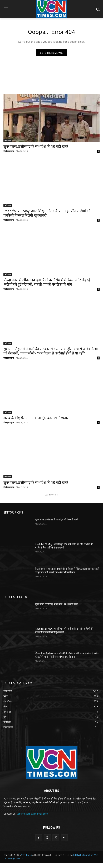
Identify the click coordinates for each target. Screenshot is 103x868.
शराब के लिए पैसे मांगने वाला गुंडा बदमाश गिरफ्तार (36, 418)
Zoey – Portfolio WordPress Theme (63, 867)
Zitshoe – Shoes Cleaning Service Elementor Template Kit (42, 867)
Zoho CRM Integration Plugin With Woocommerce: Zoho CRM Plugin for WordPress (70, 867)
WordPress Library (18, 867)
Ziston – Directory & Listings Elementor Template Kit (35, 867)
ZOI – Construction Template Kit (78, 867)
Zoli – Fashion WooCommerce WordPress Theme (83, 867)
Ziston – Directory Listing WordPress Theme (28, 867)
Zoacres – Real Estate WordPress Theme (49, 867)
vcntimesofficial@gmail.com (32, 814)
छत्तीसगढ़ (8, 141)
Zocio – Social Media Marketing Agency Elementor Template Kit (56, 867)
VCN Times (26, 855)
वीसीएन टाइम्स (9, 151)
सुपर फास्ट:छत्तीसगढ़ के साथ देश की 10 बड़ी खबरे (36, 147)
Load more (51, 495)
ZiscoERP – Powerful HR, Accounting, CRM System (22, 867)
